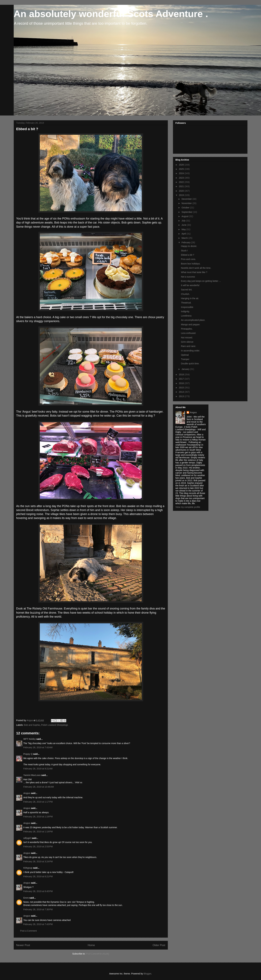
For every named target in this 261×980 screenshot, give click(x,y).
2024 (182, 173)
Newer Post (23, 945)
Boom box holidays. (191, 264)
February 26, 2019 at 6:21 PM (38, 876)
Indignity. (185, 311)
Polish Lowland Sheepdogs (55, 725)
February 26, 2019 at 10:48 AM (39, 787)
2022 (182, 182)
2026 (182, 165)
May (184, 229)
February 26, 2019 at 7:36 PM (38, 909)
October (186, 208)
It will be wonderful (190, 285)
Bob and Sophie (32, 725)
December (187, 199)
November (187, 203)
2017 (182, 379)
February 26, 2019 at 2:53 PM (38, 847)
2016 (182, 383)
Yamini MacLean (32, 775)
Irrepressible (187, 307)
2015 (182, 388)
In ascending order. (190, 351)
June (184, 225)
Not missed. (187, 338)
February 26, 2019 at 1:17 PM (38, 802)
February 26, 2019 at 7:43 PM (38, 924)
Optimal (185, 355)
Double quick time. (190, 364)
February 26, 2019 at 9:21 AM (38, 769)
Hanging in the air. (190, 298)
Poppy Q (28, 754)
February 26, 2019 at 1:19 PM (38, 817)
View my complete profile (188, 507)
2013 (182, 396)
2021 (182, 186)
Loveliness (186, 316)
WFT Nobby (30, 739)
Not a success (188, 277)
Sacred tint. (187, 290)
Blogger (147, 974)
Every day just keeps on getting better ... (201, 281)
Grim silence (187, 342)
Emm (26, 898)
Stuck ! (184, 251)
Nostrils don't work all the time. (196, 268)
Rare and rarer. (188, 346)
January (186, 369)
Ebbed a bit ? (188, 255)
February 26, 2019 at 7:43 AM (38, 747)
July (184, 221)
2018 (182, 375)
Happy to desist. (189, 246)
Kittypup (28, 868)
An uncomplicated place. (193, 320)
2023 (182, 178)
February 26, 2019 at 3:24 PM (38, 861)
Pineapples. (187, 329)
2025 (182, 169)
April (184, 234)
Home (91, 945)
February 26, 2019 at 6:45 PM (38, 891)
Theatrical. (186, 303)
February (186, 242)
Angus (27, 793)
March (185, 238)
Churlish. (185, 294)
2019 (182, 195)
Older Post (159, 945)
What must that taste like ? (194, 272)
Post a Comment (29, 931)
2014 (182, 392)
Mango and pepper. (191, 324)
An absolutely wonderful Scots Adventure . (111, 14)
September (187, 212)
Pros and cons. (188, 259)
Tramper (185, 359)
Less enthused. (188, 333)
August (185, 216)
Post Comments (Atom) (98, 954)
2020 (182, 191)
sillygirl (27, 838)
